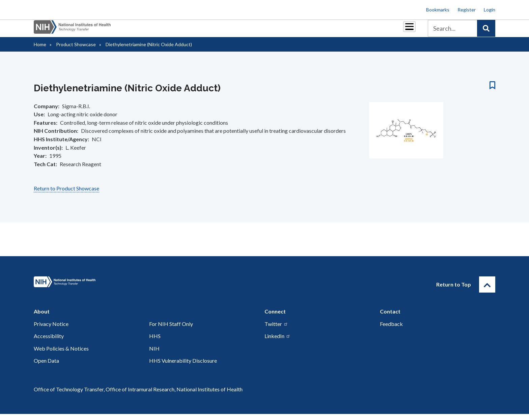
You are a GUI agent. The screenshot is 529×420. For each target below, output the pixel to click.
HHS (155, 342)
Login (490, 10)
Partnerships (219, 31)
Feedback (391, 330)
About (403, 31)
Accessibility (49, 342)
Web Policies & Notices (61, 354)
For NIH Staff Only (171, 330)
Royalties (255, 31)
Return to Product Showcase (66, 194)
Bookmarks (438, 10)
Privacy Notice (51, 330)
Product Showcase (76, 50)
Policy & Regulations (362, 31)
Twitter (276, 330)
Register (467, 10)
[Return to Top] (487, 291)
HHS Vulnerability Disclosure (183, 367)
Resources (317, 31)
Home (40, 50)
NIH (154, 354)
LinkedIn (277, 342)
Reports (285, 31)
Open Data (46, 367)
